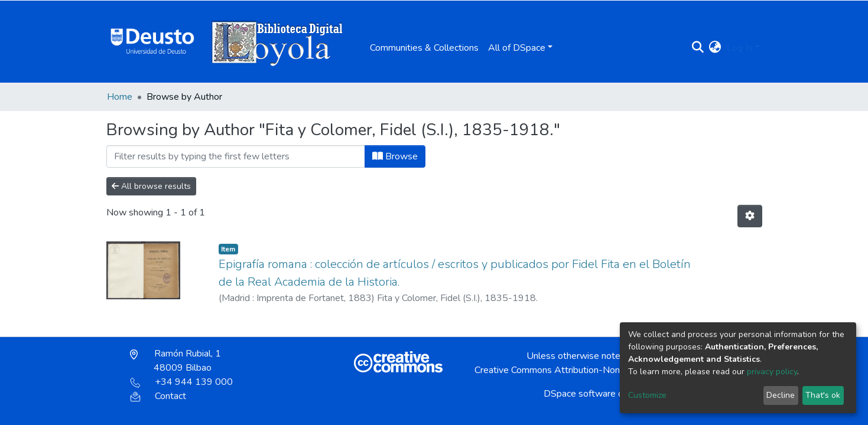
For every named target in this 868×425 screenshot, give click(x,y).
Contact (158, 396)
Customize (647, 395)
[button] (715, 48)
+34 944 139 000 (181, 382)
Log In (739, 48)
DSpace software (580, 394)
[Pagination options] (750, 216)
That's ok (823, 395)
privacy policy (772, 372)
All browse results (151, 186)
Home (120, 97)
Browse (395, 156)
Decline (781, 395)
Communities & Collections (424, 48)
